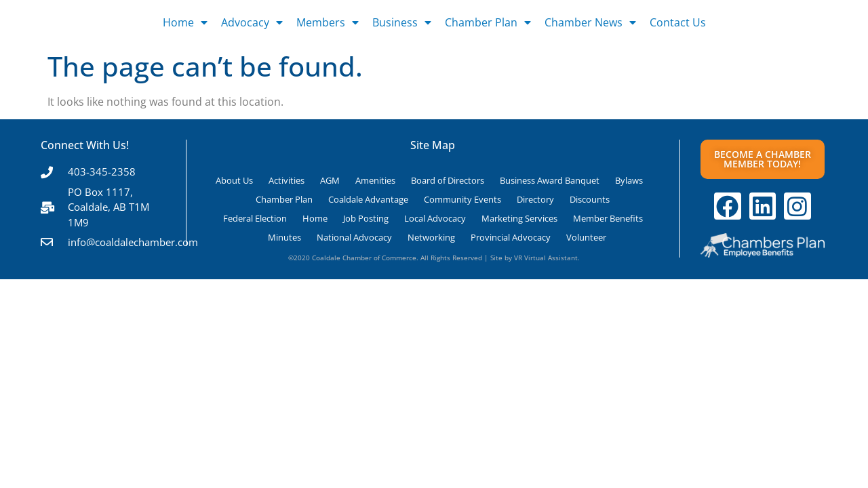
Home (185, 22)
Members (328, 22)
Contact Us (678, 22)
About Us (234, 180)
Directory (535, 199)
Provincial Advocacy (511, 237)
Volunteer (586, 237)
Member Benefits (608, 218)
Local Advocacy (435, 218)
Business (402, 22)
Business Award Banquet (550, 180)
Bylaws (629, 180)
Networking (431, 237)
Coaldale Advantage (368, 199)
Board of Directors (448, 180)
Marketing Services (519, 218)
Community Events (462, 199)
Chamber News (590, 22)
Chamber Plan (488, 22)
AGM (330, 180)
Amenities (375, 180)
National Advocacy (354, 237)
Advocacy (252, 22)
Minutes (284, 237)
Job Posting (366, 218)
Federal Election (255, 218)
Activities (287, 180)
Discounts (590, 199)
